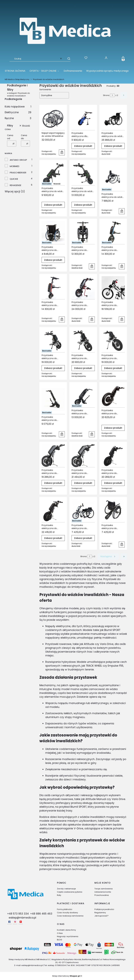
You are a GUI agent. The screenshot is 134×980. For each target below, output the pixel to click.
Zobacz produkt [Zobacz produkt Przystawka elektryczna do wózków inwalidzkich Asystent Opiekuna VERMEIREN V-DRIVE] (53, 260)
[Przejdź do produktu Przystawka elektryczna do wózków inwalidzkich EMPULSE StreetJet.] (83, 288)
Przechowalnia (102, 895)
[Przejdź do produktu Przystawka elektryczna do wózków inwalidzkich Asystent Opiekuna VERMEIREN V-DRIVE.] (53, 233)
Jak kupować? (101, 916)
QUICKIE (14, 179)
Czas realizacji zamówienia (70, 916)
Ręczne (18, 118)
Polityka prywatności (104, 909)
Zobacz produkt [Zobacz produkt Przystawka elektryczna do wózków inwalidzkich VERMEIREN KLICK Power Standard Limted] (53, 483)
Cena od (10, 137)
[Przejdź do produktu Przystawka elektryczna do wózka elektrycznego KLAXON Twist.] (113, 119)
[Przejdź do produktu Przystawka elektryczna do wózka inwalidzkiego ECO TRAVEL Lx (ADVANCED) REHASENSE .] (83, 174)
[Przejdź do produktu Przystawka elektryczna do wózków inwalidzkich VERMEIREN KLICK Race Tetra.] (53, 511)
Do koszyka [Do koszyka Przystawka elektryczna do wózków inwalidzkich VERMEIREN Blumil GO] (62, 434)
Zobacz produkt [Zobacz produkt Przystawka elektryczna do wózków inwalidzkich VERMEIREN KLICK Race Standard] (113, 483)
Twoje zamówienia (104, 889)
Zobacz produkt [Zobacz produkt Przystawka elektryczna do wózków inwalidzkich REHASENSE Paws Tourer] (113, 368)
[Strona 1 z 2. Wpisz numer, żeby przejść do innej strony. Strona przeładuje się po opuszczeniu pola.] (112, 95)
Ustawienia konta (103, 892)
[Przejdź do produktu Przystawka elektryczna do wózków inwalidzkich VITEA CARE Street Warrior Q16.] (83, 511)
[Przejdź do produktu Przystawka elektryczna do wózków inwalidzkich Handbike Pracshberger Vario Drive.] (113, 288)
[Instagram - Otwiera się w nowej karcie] (15, 922)
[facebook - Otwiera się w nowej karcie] (9, 922)
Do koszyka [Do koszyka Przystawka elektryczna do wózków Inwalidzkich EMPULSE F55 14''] (122, 266)
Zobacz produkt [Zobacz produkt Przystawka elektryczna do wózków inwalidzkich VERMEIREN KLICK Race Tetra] (53, 538)
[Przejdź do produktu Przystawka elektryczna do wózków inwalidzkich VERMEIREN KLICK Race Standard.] (113, 456)
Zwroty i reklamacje (66, 889)
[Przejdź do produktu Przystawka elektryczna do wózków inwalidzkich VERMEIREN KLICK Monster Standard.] (113, 396)
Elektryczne (18, 112)
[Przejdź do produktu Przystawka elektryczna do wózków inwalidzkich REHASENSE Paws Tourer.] (113, 341)
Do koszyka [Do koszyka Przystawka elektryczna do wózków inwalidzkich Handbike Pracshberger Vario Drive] (122, 319)
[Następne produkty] (108, 556)
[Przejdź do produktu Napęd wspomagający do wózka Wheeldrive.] (53, 119)
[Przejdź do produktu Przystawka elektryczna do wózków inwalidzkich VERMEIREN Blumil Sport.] (83, 396)
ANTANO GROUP (18, 160)
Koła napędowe (18, 107)
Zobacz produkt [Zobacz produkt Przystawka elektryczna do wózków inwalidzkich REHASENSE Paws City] (53, 368)
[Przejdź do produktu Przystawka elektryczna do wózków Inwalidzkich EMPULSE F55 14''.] (113, 233)
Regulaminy (100, 913)
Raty (59, 895)
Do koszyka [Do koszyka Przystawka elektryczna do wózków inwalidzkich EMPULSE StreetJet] (92, 319)
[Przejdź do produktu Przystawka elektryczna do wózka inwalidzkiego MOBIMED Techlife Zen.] (113, 177)
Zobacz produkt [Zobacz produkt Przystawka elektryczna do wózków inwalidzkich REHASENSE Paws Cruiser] (83, 368)
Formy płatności (65, 909)
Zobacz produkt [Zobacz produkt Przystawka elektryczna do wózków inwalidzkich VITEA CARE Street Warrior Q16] (83, 538)
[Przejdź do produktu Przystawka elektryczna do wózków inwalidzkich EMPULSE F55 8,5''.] (53, 288)
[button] (67, 59)
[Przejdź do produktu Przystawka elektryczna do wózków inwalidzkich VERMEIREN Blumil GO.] (53, 399)
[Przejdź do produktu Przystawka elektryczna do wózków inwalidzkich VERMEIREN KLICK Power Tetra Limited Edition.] (83, 456)
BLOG (59, 940)
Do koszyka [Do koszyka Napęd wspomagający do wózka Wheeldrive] (62, 152)
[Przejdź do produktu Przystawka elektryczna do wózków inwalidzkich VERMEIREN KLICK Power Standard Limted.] (53, 456)
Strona (106, 95)
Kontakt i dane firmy (66, 930)
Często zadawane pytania (70, 892)
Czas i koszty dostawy (67, 913)
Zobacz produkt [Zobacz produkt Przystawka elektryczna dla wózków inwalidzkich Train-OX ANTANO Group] (83, 146)
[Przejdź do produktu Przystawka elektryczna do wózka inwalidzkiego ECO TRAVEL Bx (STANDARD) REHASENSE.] (53, 174)
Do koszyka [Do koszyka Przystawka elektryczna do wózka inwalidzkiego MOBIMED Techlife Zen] (122, 211)
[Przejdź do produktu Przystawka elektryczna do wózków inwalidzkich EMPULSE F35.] (83, 233)
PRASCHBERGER (18, 173)
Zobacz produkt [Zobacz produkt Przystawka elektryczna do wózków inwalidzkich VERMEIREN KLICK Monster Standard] (113, 428)
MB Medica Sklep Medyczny (17, 79)
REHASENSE (15, 185)
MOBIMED (15, 166)
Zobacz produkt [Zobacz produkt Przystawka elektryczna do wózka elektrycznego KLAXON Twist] (113, 146)
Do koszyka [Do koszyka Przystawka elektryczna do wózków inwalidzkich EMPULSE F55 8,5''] (62, 319)
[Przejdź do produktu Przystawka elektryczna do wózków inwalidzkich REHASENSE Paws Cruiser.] (83, 341)
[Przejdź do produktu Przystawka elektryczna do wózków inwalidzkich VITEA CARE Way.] (113, 511)
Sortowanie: (45, 89)
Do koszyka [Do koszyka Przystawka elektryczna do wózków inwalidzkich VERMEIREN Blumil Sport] (92, 434)
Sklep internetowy (66, 976)
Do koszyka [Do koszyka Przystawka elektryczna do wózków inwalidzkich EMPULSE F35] (92, 266)
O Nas (60, 933)
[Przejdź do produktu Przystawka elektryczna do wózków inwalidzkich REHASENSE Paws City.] (53, 341)
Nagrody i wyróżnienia (68, 936)
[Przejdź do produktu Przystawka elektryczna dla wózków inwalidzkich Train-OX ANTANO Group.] (83, 119)
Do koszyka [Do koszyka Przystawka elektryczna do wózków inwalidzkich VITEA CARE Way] (122, 545)
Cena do (24, 137)
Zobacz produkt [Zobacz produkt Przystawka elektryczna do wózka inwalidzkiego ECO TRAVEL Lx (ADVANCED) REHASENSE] (83, 205)
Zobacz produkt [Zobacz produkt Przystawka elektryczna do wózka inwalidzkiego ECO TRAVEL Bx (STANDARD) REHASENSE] (53, 205)
